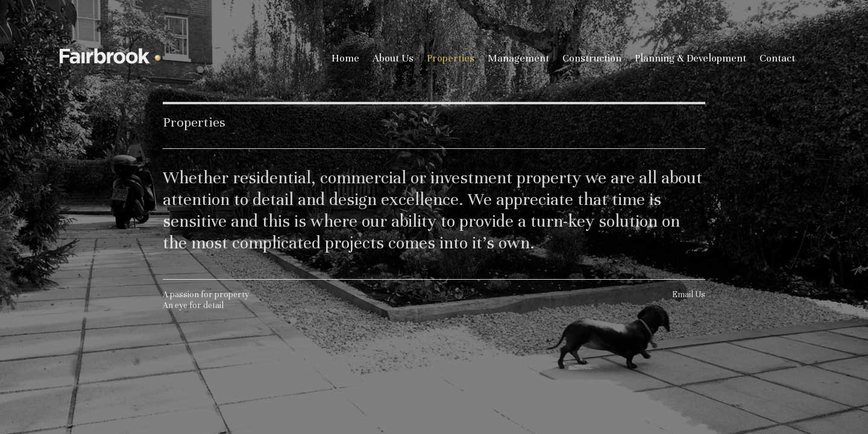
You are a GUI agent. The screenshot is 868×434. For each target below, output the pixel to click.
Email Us (689, 296)
